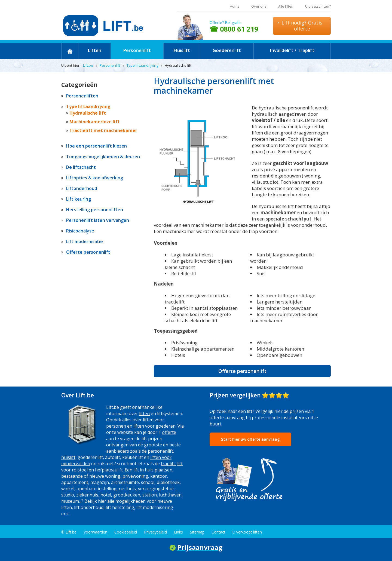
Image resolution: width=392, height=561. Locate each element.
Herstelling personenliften (95, 210)
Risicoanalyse (80, 231)
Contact (218, 532)
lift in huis (143, 470)
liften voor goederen (154, 426)
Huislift (182, 50)
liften (144, 413)
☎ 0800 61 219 (234, 29)
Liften (94, 50)
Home (235, 6)
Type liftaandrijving (142, 65)
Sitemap (197, 532)
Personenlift (137, 50)
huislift (68, 457)
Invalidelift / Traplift (292, 50)
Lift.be (88, 65)
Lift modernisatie (85, 241)
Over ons (259, 6)
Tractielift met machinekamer (103, 130)
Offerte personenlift (242, 371)
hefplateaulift (109, 470)
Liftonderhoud (82, 188)
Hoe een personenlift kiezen (97, 146)
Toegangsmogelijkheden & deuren (103, 157)
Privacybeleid (155, 532)
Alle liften (286, 6)
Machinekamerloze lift (95, 122)
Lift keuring (79, 199)
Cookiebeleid (126, 532)
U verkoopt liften (247, 532)
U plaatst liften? (318, 6)
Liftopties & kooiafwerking (95, 178)
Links (178, 532)
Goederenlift (227, 50)
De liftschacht (81, 167)
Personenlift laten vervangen (98, 220)
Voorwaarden (95, 532)
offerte (169, 432)
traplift (168, 464)
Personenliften (82, 96)
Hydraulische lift (88, 113)
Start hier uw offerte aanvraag (250, 439)
